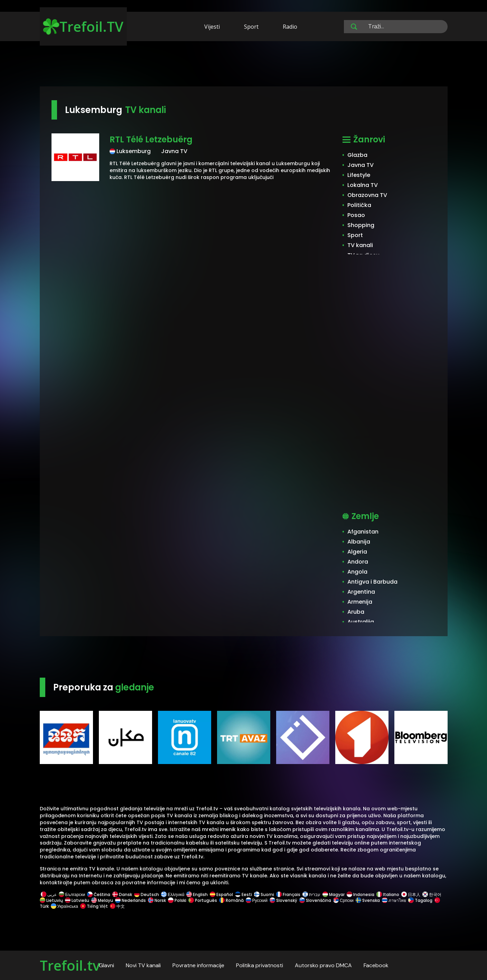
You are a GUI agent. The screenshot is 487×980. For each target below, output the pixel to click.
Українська (64, 906)
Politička (359, 205)
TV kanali (360, 245)
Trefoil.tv (70, 965)
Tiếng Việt (94, 906)
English (197, 894)
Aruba (356, 612)
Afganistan (363, 532)
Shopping (361, 225)
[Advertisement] (244, 65)
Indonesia (360, 894)
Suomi (264, 894)
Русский (257, 900)
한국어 (432, 894)
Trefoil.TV (83, 26)
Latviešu (77, 900)
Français (288, 894)
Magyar (334, 894)
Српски (343, 900)
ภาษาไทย (394, 900)
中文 (117, 906)
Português (203, 900)
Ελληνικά (173, 894)
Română (231, 900)
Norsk (157, 900)
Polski (177, 900)
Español (221, 894)
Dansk (122, 894)
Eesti (243, 894)
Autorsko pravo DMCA (323, 965)
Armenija (360, 602)
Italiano (388, 894)
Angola (357, 572)
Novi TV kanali (143, 965)
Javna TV (360, 165)
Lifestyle (359, 175)
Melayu (102, 900)
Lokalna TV (363, 185)
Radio (290, 27)
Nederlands (130, 900)
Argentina (361, 592)
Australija (361, 622)
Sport (251, 27)
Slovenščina (315, 900)
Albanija (359, 542)
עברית (311, 894)
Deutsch (147, 894)
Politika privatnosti (260, 965)
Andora (358, 562)
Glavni (106, 965)
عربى (49, 894)
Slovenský (283, 900)
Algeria (357, 552)
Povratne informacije (198, 965)
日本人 (411, 894)
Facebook (376, 965)
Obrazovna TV (367, 195)
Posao (356, 215)
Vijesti (212, 27)
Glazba (357, 155)
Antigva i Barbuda (372, 582)
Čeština (99, 894)
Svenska (368, 900)
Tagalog (420, 900)
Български (72, 894)
